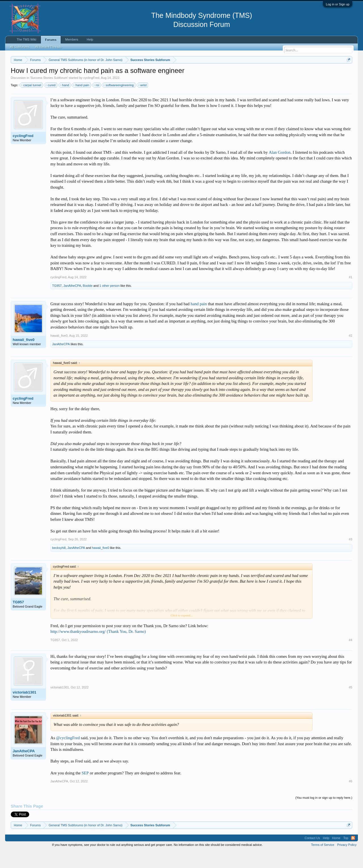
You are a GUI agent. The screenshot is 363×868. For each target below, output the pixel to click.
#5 (351, 704)
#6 (351, 798)
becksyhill (59, 565)
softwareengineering (119, 102)
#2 (351, 353)
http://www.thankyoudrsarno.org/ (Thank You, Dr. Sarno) (98, 648)
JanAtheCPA (72, 303)
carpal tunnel (31, 102)
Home (336, 855)
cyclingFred (91, 95)
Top (346, 855)
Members (72, 39)
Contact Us (312, 855)
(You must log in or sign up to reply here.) (324, 815)
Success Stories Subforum (49, 95)
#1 (351, 294)
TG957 (57, 303)
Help (90, 39)
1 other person (110, 303)
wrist (143, 102)
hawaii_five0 (24, 357)
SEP (85, 790)
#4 (351, 657)
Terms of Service (323, 862)
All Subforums (20, 47)
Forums (51, 40)
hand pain (81, 102)
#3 (351, 557)
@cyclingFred (68, 755)
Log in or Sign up (338, 4)
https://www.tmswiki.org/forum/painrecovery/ (270, 73)
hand (65, 102)
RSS (353, 855)
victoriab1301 (25, 709)
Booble (88, 303)
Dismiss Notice (348, 73)
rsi (97, 102)
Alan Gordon (280, 169)
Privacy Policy (347, 862)
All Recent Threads (48, 47)
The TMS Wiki (27, 39)
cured (51, 102)
